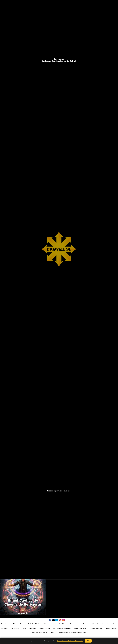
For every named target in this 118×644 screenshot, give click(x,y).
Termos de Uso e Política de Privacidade (70, 641)
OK (88, 641)
